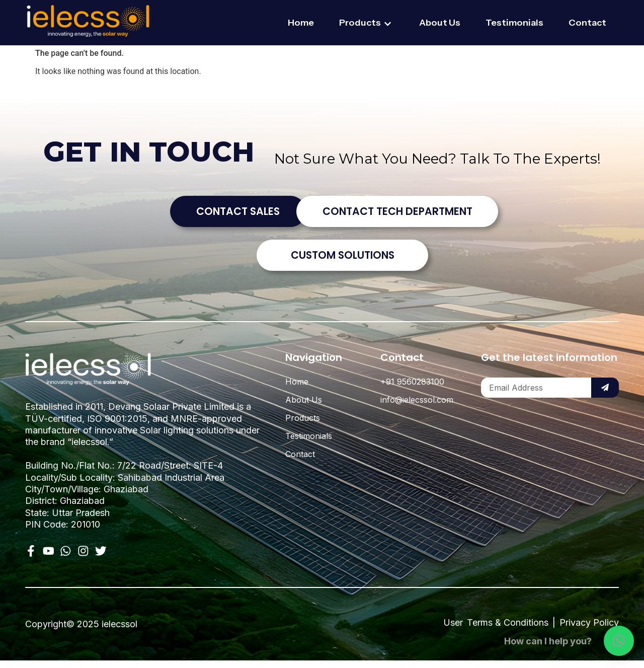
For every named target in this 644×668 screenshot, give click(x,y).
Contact (587, 23)
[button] (619, 641)
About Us (440, 23)
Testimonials (514, 23)
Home (301, 23)
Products (367, 24)
